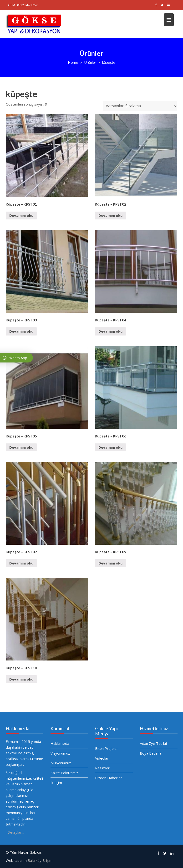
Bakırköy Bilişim (40, 860)
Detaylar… (16, 831)
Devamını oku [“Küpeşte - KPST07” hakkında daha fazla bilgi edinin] (21, 563)
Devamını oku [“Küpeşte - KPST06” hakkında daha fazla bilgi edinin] (110, 447)
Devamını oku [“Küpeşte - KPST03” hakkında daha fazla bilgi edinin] (21, 331)
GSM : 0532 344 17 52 (23, 5)
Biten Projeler (107, 748)
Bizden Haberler (109, 777)
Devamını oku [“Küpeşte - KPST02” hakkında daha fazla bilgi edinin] (110, 215)
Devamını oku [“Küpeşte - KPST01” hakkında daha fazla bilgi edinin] (21, 215)
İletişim (56, 782)
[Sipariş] (140, 106)
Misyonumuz (61, 763)
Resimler (102, 768)
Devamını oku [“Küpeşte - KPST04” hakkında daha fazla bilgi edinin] (110, 331)
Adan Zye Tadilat (154, 743)
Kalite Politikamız (64, 772)
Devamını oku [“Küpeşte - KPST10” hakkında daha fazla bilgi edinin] (21, 679)
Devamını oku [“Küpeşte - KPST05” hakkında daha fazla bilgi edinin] (21, 447)
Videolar (102, 758)
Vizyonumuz (60, 753)
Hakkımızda (60, 744)
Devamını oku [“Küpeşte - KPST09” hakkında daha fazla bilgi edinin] (110, 563)
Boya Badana (151, 753)
